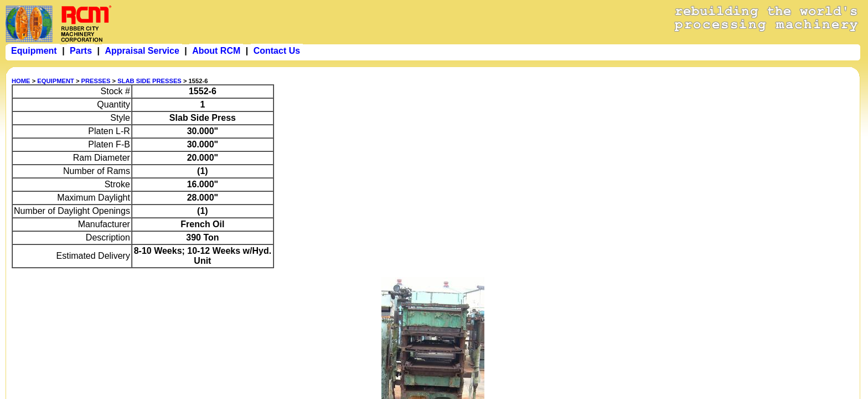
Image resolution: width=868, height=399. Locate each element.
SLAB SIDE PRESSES (149, 81)
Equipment (34, 51)
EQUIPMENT (56, 81)
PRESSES (96, 81)
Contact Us (277, 51)
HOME (21, 81)
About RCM (216, 51)
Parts (81, 51)
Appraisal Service (142, 51)
